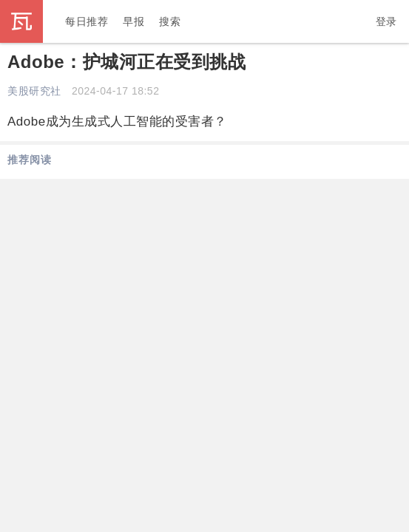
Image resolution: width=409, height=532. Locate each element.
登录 (386, 21)
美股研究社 (34, 91)
